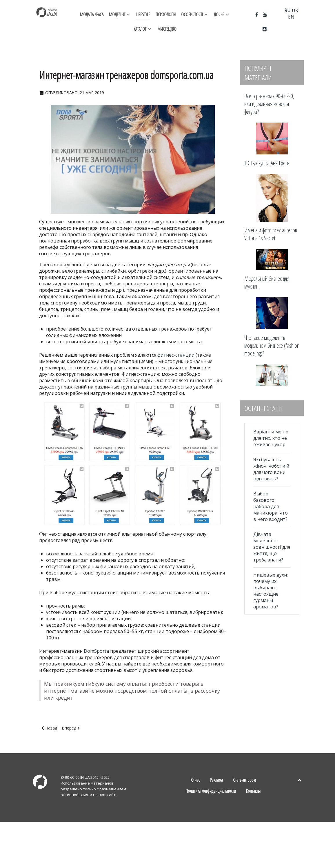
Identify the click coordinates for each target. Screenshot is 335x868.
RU (287, 10)
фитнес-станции (176, 355)
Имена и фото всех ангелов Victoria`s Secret (271, 234)
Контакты (253, 791)
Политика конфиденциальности (211, 791)
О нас (195, 780)
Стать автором (244, 780)
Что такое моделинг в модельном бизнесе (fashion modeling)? (272, 345)
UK (295, 10)
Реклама (216, 780)
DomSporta (96, 651)
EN (291, 17)
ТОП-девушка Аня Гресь (267, 163)
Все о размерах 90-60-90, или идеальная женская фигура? (269, 104)
